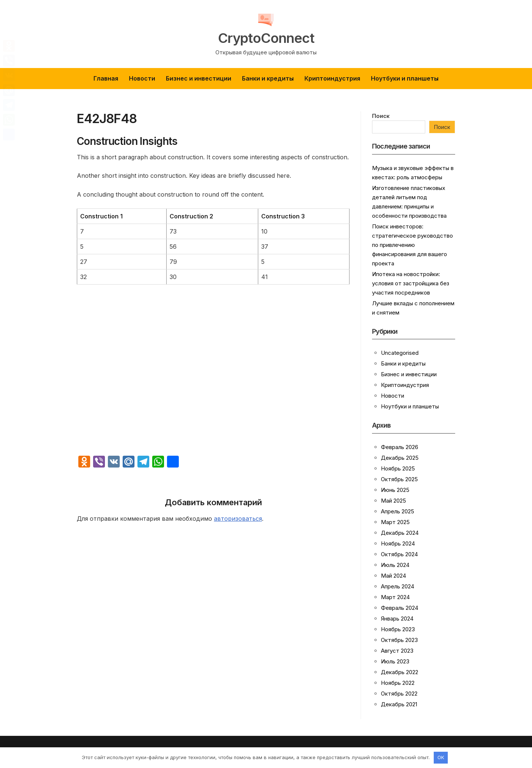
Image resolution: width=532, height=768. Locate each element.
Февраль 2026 (400, 447)
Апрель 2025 (398, 511)
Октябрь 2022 (399, 694)
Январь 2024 (397, 619)
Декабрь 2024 (400, 533)
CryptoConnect (266, 38)
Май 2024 (393, 576)
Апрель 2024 (398, 586)
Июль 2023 (395, 661)
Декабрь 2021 (399, 704)
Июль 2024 (395, 565)
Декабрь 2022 (400, 672)
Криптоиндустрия (332, 78)
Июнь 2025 (395, 490)
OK (441, 757)
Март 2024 (395, 597)
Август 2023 (397, 651)
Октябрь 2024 (399, 554)
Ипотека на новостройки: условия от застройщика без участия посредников (411, 283)
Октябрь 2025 (399, 479)
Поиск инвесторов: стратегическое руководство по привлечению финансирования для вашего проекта (412, 245)
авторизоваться (238, 519)
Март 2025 (395, 522)
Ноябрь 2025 (398, 468)
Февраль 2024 (400, 608)
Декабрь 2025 (400, 458)
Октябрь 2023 (399, 640)
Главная (106, 78)
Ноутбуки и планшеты (405, 78)
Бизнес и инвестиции (199, 78)
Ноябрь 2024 (398, 543)
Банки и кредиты (268, 78)
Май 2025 (393, 501)
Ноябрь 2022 (398, 683)
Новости (142, 78)
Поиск (381, 116)
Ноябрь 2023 (398, 629)
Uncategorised (400, 353)
